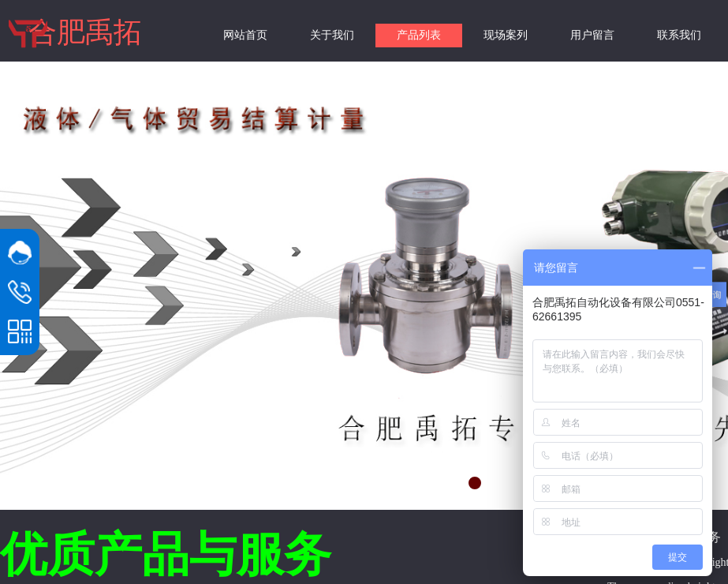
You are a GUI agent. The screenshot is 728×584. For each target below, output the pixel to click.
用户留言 (592, 35)
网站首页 (245, 35)
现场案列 (506, 35)
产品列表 (419, 35)
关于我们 (332, 35)
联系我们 (679, 35)
